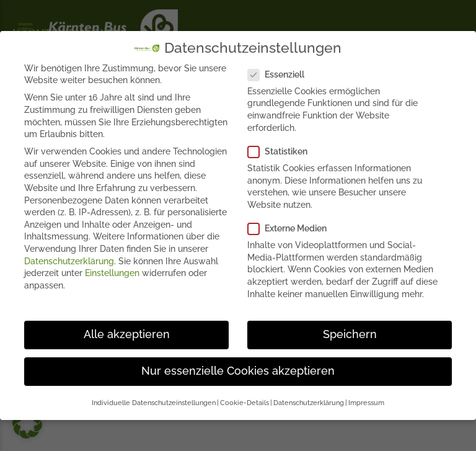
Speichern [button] (350, 334)
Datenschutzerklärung (69, 261)
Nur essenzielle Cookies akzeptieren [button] (238, 371)
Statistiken (281, 152)
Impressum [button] (366, 403)
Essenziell (280, 75)
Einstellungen (112, 273)
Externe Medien (291, 229)
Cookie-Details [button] (245, 403)
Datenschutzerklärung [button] (309, 403)
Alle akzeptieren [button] (127, 334)
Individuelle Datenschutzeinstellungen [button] (154, 403)
